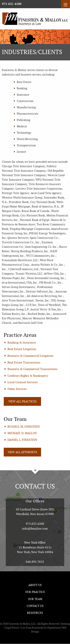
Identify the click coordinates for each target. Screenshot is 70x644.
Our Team (35, 599)
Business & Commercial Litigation (30, 356)
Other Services (17, 389)
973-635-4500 (12, 4)
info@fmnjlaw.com (35, 529)
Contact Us (35, 606)
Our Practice (35, 592)
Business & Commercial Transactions (32, 369)
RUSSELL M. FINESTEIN (24, 427)
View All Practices (22, 401)
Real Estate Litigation (22, 349)
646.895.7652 (35, 562)
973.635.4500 (35, 524)
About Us (35, 585)
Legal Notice (12, 628)
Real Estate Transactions (24, 362)
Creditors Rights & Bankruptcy (28, 376)
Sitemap (65, 624)
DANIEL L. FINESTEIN (22, 440)
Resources (35, 613)
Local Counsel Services (23, 382)
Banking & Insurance (22, 343)
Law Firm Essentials (32, 628)
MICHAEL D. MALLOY (22, 433)
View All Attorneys (22, 452)
